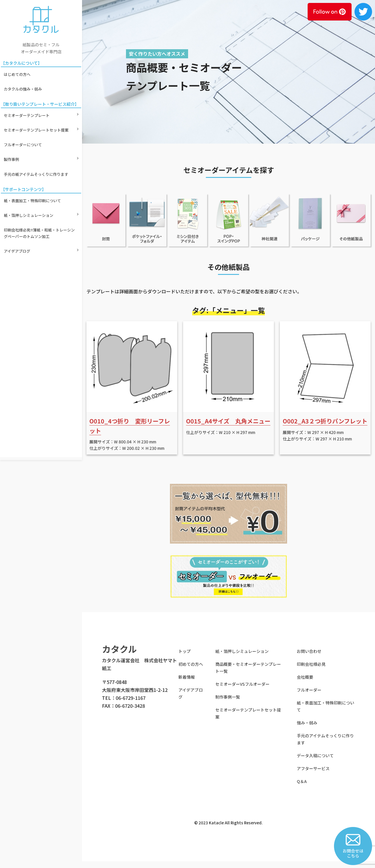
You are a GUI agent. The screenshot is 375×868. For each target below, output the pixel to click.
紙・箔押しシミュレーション (29, 176)
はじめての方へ (18, 72)
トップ (185, 658)
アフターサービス (313, 775)
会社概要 (305, 683)
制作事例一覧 (228, 703)
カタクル (119, 655)
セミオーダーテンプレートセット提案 (37, 114)
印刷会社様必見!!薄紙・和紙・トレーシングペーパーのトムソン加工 (40, 189)
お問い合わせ (309, 658)
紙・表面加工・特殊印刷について (33, 166)
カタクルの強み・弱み (24, 82)
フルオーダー (309, 696)
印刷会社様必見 (311, 670)
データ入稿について (315, 762)
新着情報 (187, 683)
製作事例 (12, 134)
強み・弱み (307, 729)
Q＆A (302, 788)
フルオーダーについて (24, 124)
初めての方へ (191, 670)
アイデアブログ (18, 202)
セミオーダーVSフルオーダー (242, 690)
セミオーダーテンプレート (28, 104)
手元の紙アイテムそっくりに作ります (37, 144)
